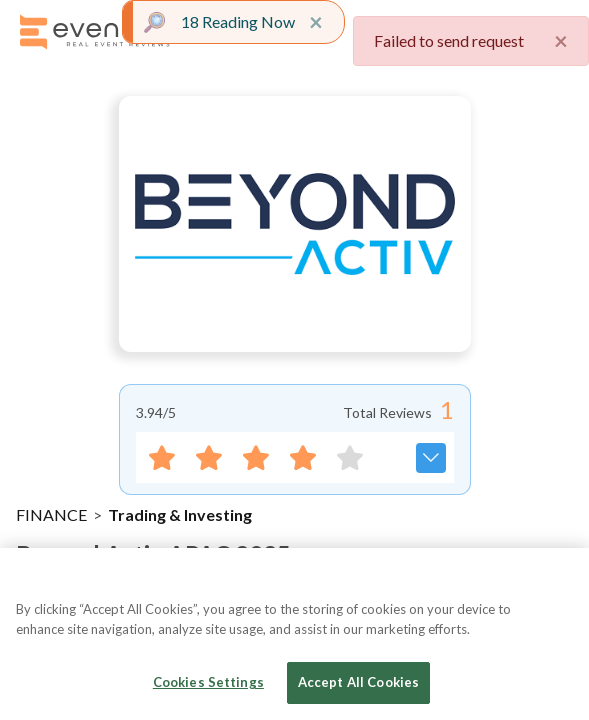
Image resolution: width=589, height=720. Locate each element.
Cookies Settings (208, 682)
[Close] (557, 580)
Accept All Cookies (358, 682)
